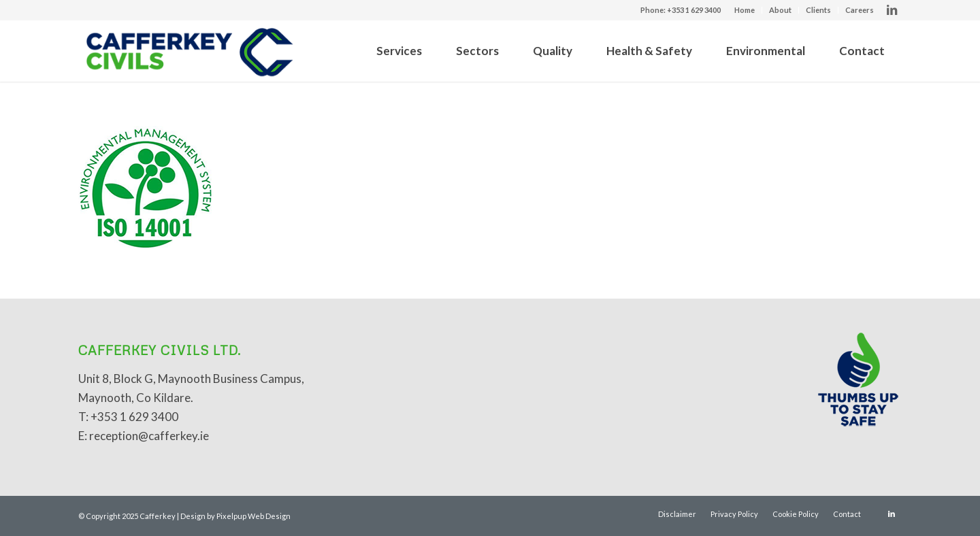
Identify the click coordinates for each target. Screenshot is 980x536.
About (780, 10)
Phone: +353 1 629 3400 (681, 10)
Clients (818, 10)
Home (745, 10)
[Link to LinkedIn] (892, 10)
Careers (860, 10)
